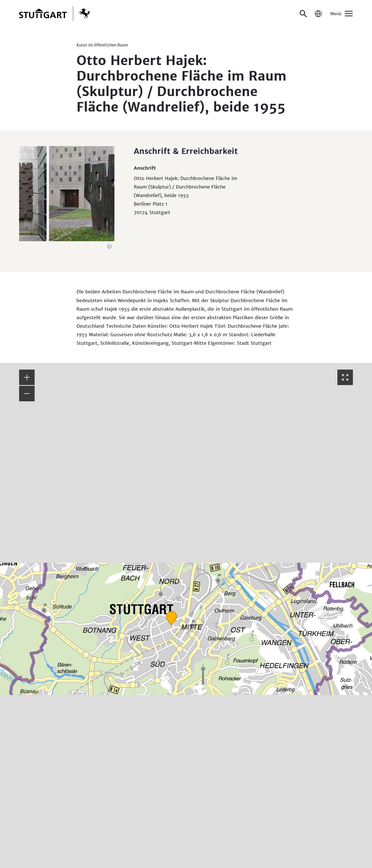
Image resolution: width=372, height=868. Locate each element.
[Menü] (341, 14)
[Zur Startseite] (55, 14)
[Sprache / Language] (318, 14)
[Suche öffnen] (303, 14)
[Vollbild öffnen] (345, 377)
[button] (109, 246)
